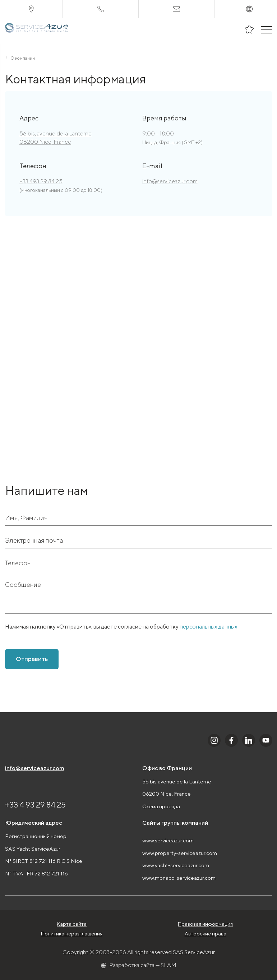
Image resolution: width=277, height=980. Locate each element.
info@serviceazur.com (170, 181)
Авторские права (206, 934)
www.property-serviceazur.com (180, 853)
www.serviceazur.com (168, 840)
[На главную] (37, 29)
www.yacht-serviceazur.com (176, 865)
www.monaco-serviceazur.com (179, 878)
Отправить (32, 659)
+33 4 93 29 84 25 (35, 805)
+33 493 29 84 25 (41, 181)
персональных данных (209, 627)
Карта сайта (72, 924)
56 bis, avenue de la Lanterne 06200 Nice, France (56, 137)
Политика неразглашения (72, 934)
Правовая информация (205, 924)
